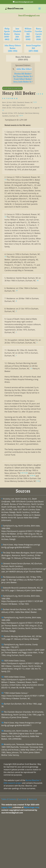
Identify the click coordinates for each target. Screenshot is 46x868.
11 (2, 636)
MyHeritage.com (31, 807)
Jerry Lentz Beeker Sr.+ (23, 82)
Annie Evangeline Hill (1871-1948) (33, 48)
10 (2, 618)
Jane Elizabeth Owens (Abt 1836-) (17, 34)
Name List (33, 799)
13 (2, 661)
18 (2, 723)
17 (2, 712)
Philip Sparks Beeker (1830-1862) (7, 34)
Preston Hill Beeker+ (23, 74)
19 (2, 731)
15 (2, 693)
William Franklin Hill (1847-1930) (28, 34)
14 (2, 677)
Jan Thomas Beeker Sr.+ (23, 76)
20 (2, 744)
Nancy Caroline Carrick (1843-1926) (39, 34)
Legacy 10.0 (6, 807)
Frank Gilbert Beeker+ (23, 79)
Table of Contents (9, 799)
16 (2, 704)
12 (2, 644)
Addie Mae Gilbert (24, 69)
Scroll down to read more (12, 88)
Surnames (22, 799)
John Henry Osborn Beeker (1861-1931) (13, 48)
